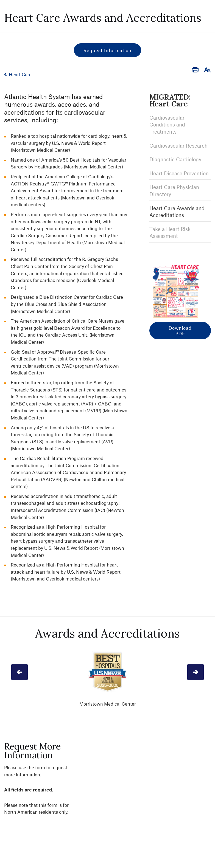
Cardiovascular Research (178, 146)
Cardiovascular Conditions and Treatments (167, 125)
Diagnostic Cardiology (175, 159)
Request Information (107, 50)
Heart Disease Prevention (179, 173)
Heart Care (20, 74)
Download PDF (180, 331)
